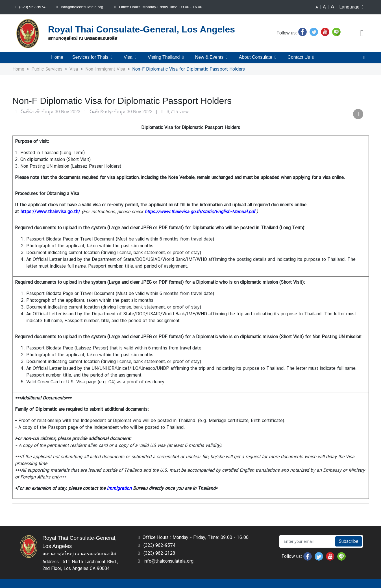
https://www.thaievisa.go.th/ (50, 212)
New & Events (213, 57)
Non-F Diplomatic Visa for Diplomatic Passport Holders (188, 69)
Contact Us (302, 57)
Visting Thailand (167, 57)
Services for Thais (93, 57)
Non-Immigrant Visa (105, 69)
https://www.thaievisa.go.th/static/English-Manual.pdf (200, 212)
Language (353, 7)
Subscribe (349, 542)
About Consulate (259, 57)
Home (57, 57)
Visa (131, 57)
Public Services (47, 69)
